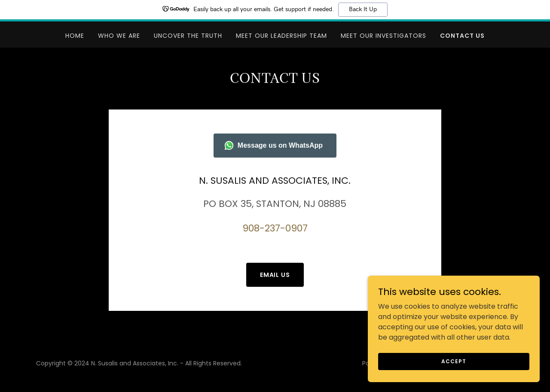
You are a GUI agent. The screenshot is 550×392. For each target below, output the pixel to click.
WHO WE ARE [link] (119, 36)
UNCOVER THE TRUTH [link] (188, 36)
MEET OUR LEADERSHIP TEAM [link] (281, 36)
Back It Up (363, 9)
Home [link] (75, 36)
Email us (275, 275)
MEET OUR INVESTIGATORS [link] (383, 36)
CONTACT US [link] (462, 36)
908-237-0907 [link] (275, 228)
